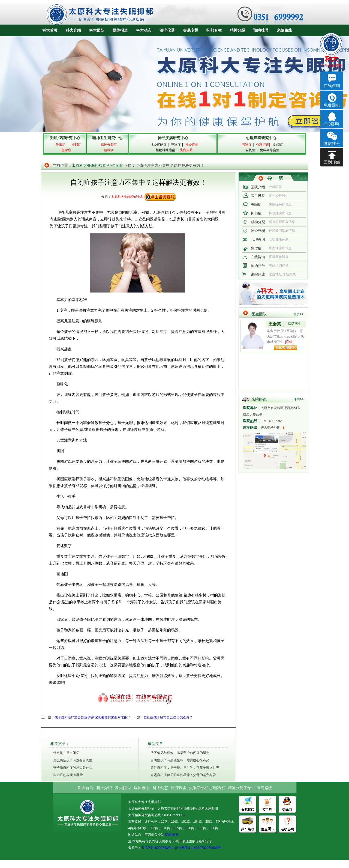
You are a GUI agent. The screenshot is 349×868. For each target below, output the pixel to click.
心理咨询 (258, 239)
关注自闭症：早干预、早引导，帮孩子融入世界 (185, 768)
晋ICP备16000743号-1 (158, 848)
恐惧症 (278, 145)
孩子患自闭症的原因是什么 (73, 768)
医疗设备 (179, 788)
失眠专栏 (191, 30)
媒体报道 (120, 30)
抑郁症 (256, 213)
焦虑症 (256, 248)
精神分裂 (237, 30)
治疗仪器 (167, 30)
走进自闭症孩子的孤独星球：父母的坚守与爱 (183, 775)
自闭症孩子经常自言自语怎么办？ (168, 717)
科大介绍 (73, 30)
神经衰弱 (258, 231)
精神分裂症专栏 (241, 788)
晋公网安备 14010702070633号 (198, 848)
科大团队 (97, 30)
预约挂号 (261, 30)
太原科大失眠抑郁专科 (91, 165)
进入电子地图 (270, 428)
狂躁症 (176, 145)
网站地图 (171, 835)
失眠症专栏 (198, 788)
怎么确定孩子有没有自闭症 (73, 760)
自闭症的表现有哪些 (68, 775)
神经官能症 (158, 145)
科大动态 (144, 30)
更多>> (299, 314)
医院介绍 (258, 187)
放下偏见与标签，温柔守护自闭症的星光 (180, 753)
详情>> (299, 399)
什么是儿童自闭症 (66, 753)
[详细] (289, 342)
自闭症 (251, 150)
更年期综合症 (270, 150)
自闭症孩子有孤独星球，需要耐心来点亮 (180, 760)
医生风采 (258, 196)
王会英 (275, 324)
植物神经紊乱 (166, 150)
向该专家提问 (285, 348)
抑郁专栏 (214, 30)
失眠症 (256, 205)
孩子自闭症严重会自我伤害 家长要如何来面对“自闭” (92, 717)
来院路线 (284, 30)
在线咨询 (258, 257)
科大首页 (50, 30)
